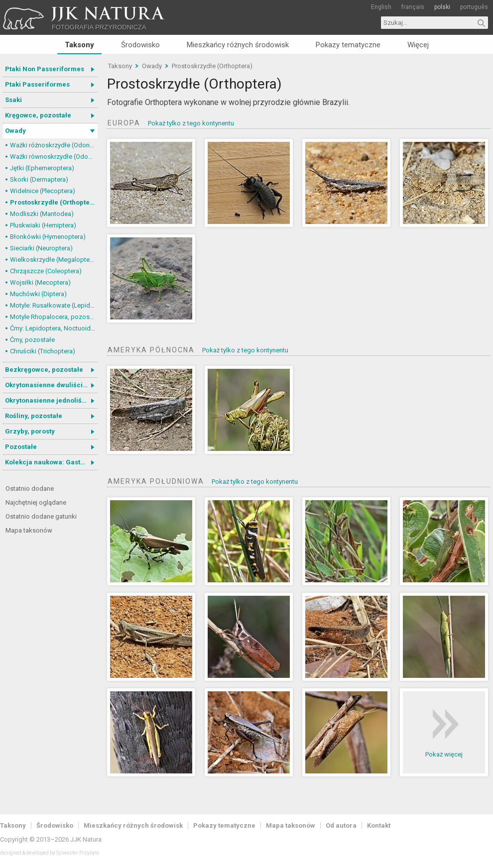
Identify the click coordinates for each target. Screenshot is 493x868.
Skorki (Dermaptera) (39, 179)
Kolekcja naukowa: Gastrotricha (51, 462)
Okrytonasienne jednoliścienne (51, 400)
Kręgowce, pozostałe (38, 115)
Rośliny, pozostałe (34, 416)
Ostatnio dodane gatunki (41, 516)
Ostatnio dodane (30, 488)
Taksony (79, 45)
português (474, 7)
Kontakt (379, 825)
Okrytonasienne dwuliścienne (51, 385)
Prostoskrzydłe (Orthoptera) (54, 202)
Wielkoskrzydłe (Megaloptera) (54, 260)
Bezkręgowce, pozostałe (44, 370)
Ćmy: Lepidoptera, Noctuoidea (54, 328)
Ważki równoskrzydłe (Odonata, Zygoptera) (54, 157)
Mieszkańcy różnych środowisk (238, 45)
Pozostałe (21, 447)
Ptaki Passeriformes (37, 84)
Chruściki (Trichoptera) (43, 351)
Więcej (418, 45)
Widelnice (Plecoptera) (43, 191)
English (381, 7)
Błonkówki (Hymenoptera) (48, 237)
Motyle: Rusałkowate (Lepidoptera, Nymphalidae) (54, 305)
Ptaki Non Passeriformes (45, 69)
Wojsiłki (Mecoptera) (40, 282)
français (413, 7)
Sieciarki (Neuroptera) (41, 248)
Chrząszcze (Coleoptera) (46, 271)
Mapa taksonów (29, 530)
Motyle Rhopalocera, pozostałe (54, 317)
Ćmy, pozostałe (32, 340)
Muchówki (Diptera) (38, 294)
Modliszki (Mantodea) (42, 214)
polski (442, 7)
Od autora (341, 825)
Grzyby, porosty (30, 431)
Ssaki (13, 100)
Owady (15, 131)
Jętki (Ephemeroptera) (42, 168)
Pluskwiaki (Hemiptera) (43, 225)
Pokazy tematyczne (348, 45)
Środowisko (140, 45)
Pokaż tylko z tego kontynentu (191, 123)
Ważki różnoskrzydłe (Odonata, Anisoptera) (54, 145)
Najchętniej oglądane (36, 502)
